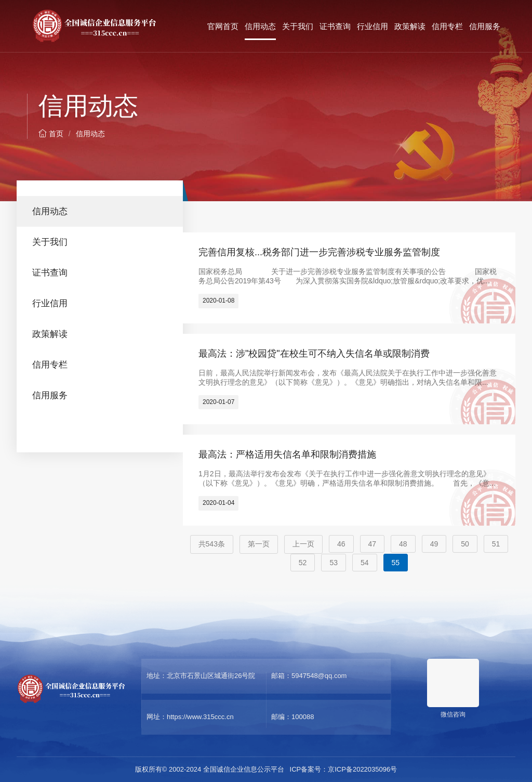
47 (373, 544)
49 (434, 544)
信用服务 (485, 26)
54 (365, 563)
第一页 (259, 544)
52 (303, 563)
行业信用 (373, 26)
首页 (51, 134)
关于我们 (298, 26)
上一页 (303, 544)
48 (403, 544)
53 (334, 563)
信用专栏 (447, 26)
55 (396, 563)
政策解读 (410, 26)
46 (341, 544)
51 (496, 544)
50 (465, 544)
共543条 (212, 544)
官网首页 (223, 26)
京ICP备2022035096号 (362, 769)
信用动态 (260, 26)
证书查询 (335, 26)
